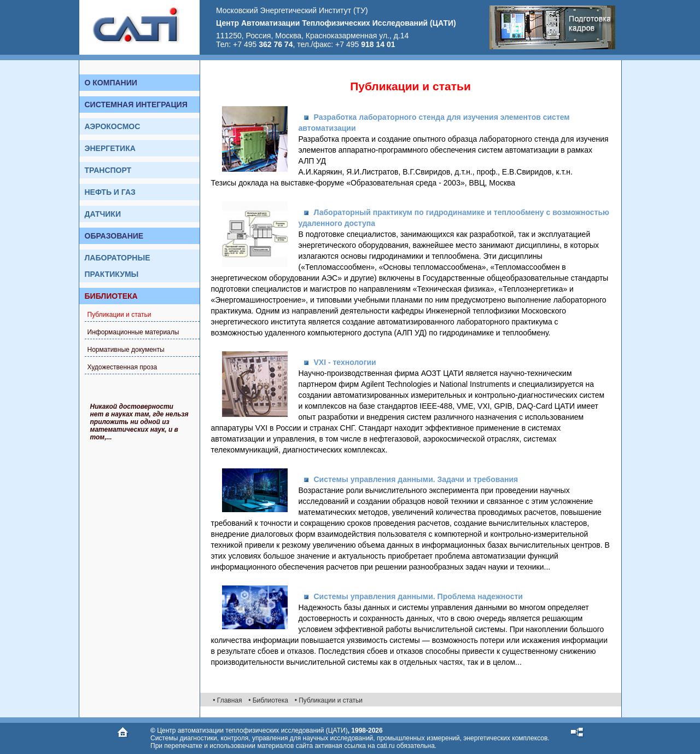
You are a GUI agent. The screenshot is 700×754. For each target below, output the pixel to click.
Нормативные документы (126, 350)
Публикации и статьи (119, 315)
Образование (114, 236)
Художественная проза (122, 367)
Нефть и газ (110, 192)
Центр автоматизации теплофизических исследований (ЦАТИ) (252, 730)
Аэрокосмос (113, 126)
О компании (111, 83)
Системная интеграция (136, 105)
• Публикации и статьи (329, 700)
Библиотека (111, 296)
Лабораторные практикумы (118, 266)
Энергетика (110, 148)
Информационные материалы (133, 332)
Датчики (103, 214)
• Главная (227, 700)
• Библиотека (268, 700)
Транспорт (108, 170)
